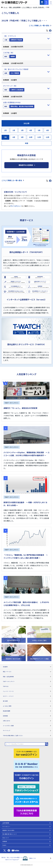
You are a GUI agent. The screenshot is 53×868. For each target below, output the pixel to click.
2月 (14, 130)
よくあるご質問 (27, 706)
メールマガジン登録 (27, 726)
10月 (31, 137)
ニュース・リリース (27, 691)
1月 (5, 130)
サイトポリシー (16, 206)
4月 (31, 130)
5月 (39, 130)
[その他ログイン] (26, 776)
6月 (48, 130)
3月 (22, 130)
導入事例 (27, 701)
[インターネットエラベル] (26, 800)
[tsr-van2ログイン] (26, 753)
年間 (26, 143)
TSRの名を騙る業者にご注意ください (27, 735)
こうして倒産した (27, 7)
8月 (14, 137)
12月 (48, 137)
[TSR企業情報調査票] (26, 812)
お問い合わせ (27, 721)
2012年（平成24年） (39, 7)
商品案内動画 (27, 711)
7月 (5, 137)
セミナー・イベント (27, 696)
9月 (22, 137)
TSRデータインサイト (27, 681)
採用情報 (27, 716)
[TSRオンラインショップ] (26, 788)
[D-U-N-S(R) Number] (26, 765)
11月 (39, 137)
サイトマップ (27, 730)
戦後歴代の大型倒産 (26, 165)
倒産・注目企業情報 (15, 7)
